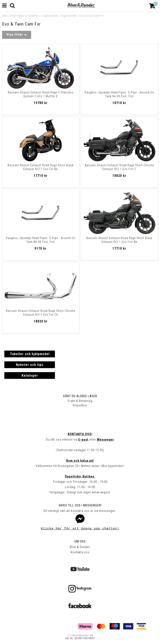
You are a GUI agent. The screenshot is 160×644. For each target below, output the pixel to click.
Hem (5, 16)
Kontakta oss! (80, 434)
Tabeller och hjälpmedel (30, 354)
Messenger (106, 440)
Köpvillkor (80, 405)
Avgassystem (50, 16)
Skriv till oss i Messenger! (80, 505)
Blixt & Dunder (80, 547)
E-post (83, 440)
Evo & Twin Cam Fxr (92, 16)
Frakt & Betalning (80, 401)
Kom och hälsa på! (80, 461)
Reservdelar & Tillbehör (25, 16)
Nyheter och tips (30, 365)
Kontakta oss (80, 552)
